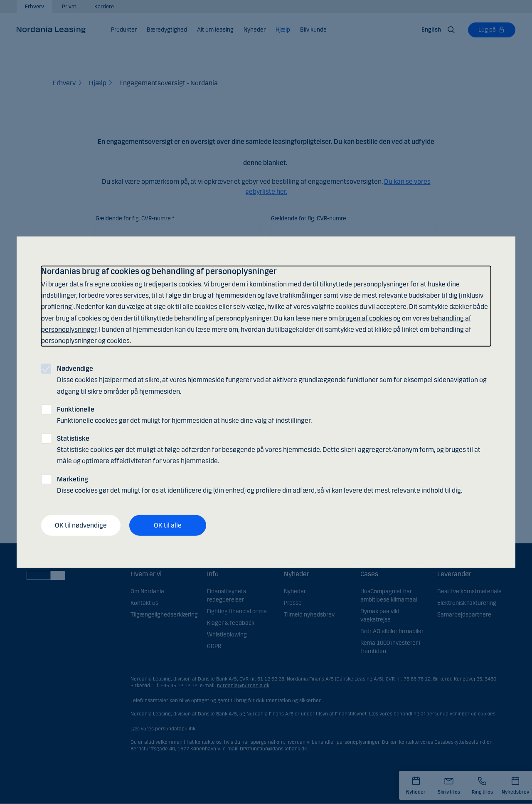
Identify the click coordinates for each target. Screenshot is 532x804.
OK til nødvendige (81, 525)
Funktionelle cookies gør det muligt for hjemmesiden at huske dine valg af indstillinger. (184, 414)
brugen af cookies (366, 318)
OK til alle (168, 525)
